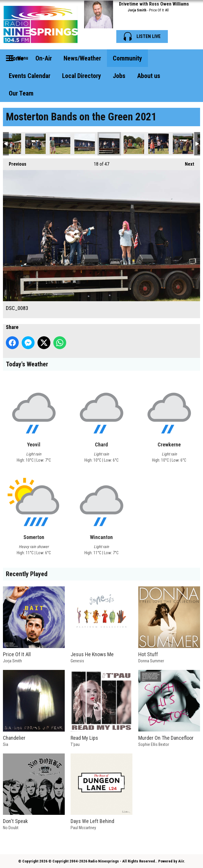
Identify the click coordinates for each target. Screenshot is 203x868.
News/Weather (82, 58)
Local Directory (82, 76)
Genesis (77, 661)
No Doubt (11, 828)
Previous (15, 163)
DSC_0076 (11, 144)
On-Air (44, 58)
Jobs (119, 76)
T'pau (75, 744)
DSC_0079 (60, 144)
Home (16, 58)
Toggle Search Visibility (191, 58)
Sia (6, 744)
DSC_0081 (85, 144)
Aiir (181, 861)
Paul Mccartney (83, 828)
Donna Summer (151, 661)
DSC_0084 (134, 144)
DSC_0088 (183, 144)
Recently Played (27, 574)
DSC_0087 (158, 144)
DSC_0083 (109, 144)
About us (149, 76)
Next (187, 163)
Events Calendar (30, 76)
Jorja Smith (137, 10)
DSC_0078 (35, 144)
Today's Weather (27, 364)
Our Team (21, 93)
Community (127, 58)
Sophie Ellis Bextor (154, 744)
